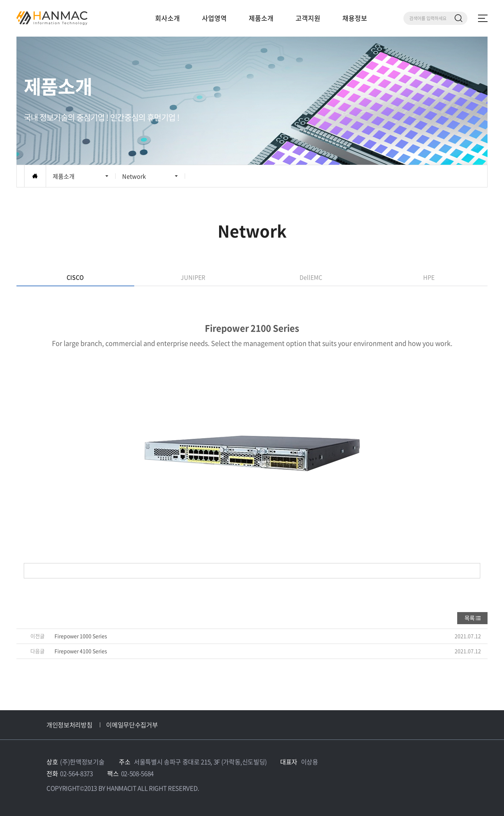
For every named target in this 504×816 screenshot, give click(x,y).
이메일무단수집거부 (132, 725)
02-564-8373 (76, 773)
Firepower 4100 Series (81, 651)
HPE (429, 277)
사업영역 (214, 18)
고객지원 (308, 18)
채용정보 (355, 18)
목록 (470, 618)
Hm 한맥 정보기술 (52, 18)
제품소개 (261, 18)
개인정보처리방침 (69, 725)
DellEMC (311, 277)
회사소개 (168, 18)
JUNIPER (193, 277)
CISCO (75, 277)
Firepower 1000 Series (81, 636)
